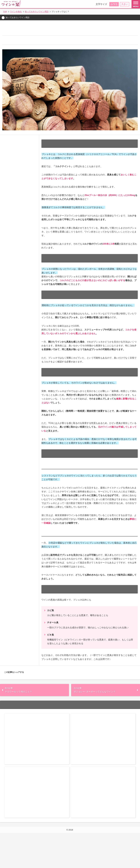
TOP (5, 12)
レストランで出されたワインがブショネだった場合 (34, 67)
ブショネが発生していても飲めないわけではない (33, 57)
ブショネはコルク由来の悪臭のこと (27, 42)
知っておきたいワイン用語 (38, 12)
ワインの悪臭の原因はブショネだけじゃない (31, 76)
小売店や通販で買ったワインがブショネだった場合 (34, 71)
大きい (125, 4)
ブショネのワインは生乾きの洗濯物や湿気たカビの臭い (36, 47)
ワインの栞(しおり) (74, 859)
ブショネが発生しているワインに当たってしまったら (35, 62)
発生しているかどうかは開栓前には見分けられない (34, 52)
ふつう (114, 4)
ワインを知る (17, 12)
